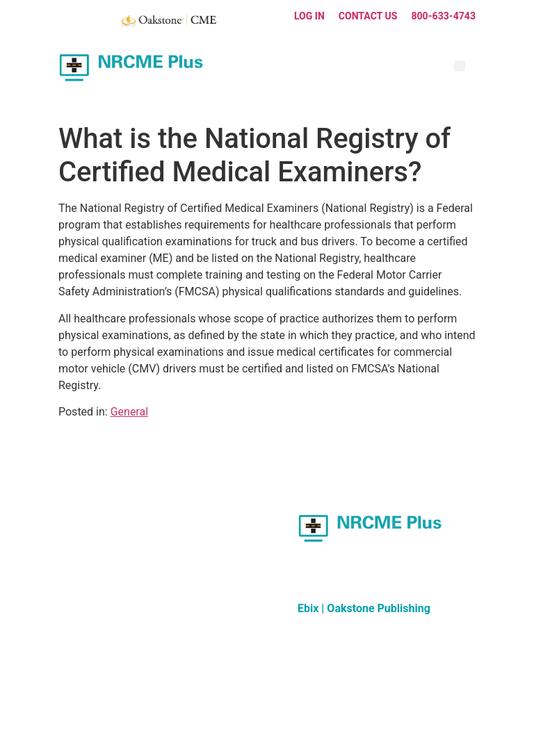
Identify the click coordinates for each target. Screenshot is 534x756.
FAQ (66, 532)
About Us (77, 565)
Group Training (88, 549)
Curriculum (80, 499)
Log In (309, 16)
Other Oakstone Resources (221, 515)
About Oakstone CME (210, 499)
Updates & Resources (101, 515)
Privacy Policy (373, 715)
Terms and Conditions (294, 715)
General (129, 412)
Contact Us (368, 16)
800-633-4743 (443, 16)
